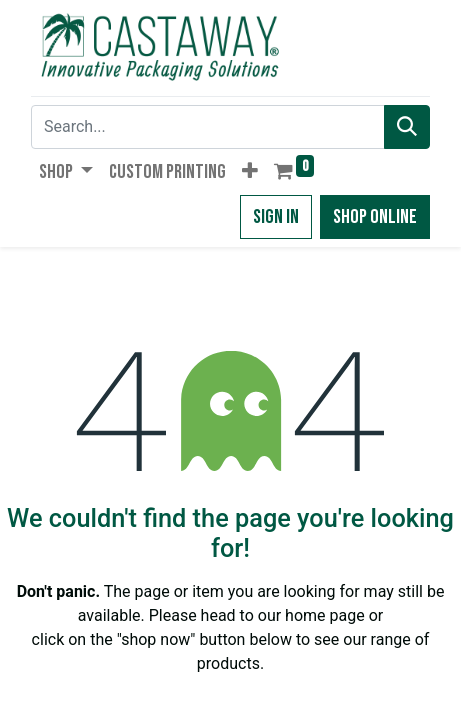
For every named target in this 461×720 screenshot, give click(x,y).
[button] (250, 172)
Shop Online (375, 217)
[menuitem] (167, 172)
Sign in (276, 217)
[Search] (407, 127)
